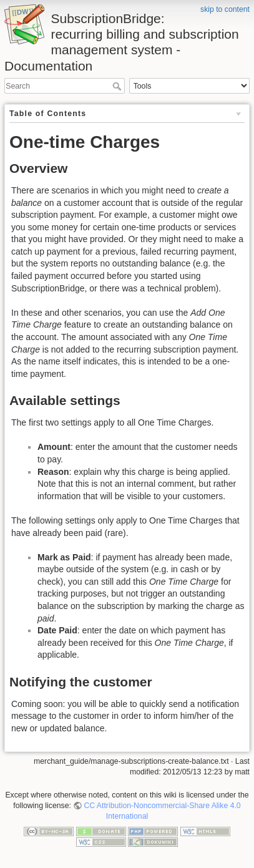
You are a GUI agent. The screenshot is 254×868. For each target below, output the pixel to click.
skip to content (225, 9)
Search (118, 86)
